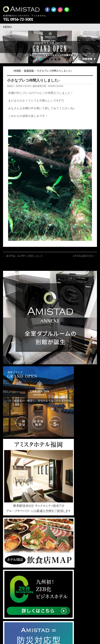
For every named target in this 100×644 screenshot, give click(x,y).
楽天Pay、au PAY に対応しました (23, 256)
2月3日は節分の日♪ (85, 256)
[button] (50, 47)
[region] (50, 47)
